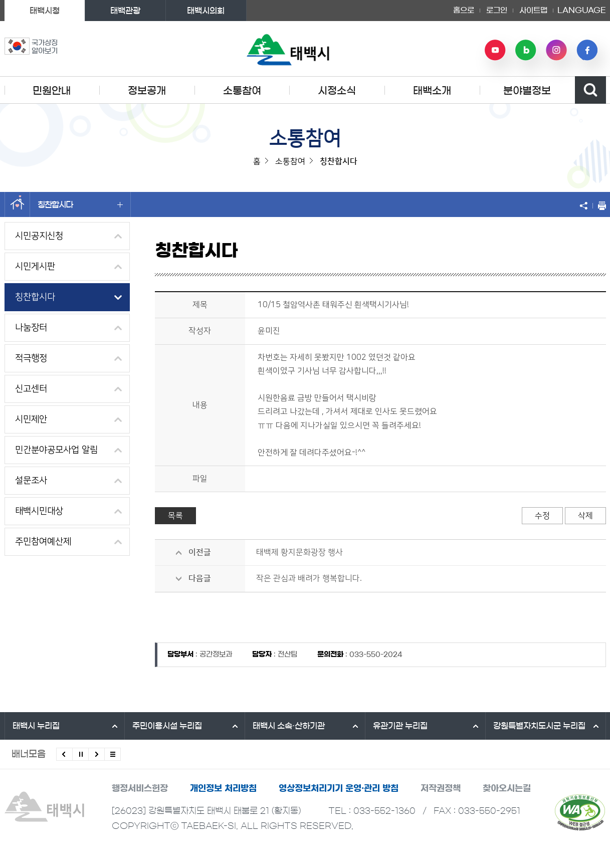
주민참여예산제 (43, 542)
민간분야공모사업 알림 (56, 450)
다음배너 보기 (96, 754)
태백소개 (432, 91)
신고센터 (31, 389)
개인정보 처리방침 (223, 788)
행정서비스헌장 (140, 788)
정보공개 (147, 91)
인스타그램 (556, 50)
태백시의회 (206, 11)
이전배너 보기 (64, 754)
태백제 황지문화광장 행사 (299, 552)
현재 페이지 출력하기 (599, 205)
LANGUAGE (582, 11)
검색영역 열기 (590, 90)
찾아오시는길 (507, 788)
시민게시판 (35, 267)
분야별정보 (527, 91)
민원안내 (52, 91)
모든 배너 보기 (113, 754)
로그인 (497, 10)
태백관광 (125, 11)
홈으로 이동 (17, 204)
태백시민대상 (39, 511)
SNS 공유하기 (586, 205)
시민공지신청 (39, 236)
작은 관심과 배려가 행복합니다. (309, 578)
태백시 (36, 726)
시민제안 (31, 419)
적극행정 (31, 358)
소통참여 (242, 91)
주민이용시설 (167, 726)
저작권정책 (441, 788)
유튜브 (495, 50)
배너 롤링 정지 (80, 754)
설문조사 (31, 481)
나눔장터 (31, 328)
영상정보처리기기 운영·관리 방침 (339, 788)
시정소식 (337, 91)
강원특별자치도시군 (539, 726)
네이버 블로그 (526, 50)
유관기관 (400, 726)
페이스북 (587, 50)
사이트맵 (533, 10)
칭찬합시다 (80, 204)
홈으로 (464, 10)
